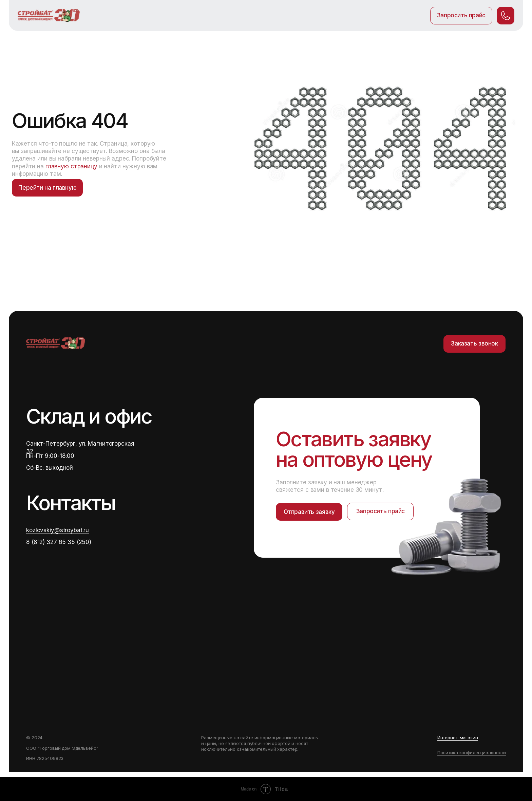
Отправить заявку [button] (309, 512)
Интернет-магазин (458, 738)
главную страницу (71, 166)
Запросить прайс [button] (461, 15)
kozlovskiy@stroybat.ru (58, 530)
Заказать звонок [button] (474, 343)
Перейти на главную (47, 188)
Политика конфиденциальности (472, 752)
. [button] (506, 15)
